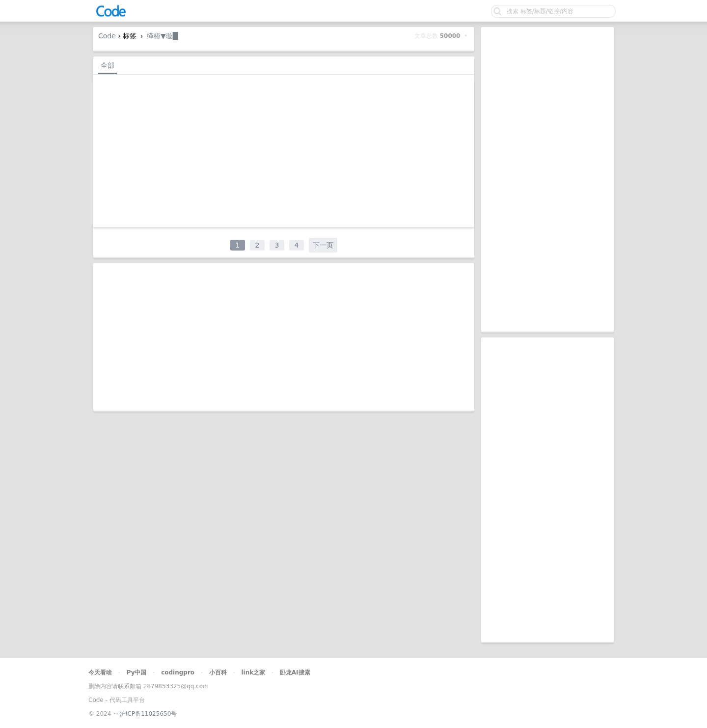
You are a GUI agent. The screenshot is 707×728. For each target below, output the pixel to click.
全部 (108, 65)
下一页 (323, 245)
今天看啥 (100, 672)
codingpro (178, 672)
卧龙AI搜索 (295, 672)
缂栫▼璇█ (163, 36)
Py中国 (137, 672)
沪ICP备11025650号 (148, 714)
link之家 (253, 672)
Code (107, 36)
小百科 (218, 672)
